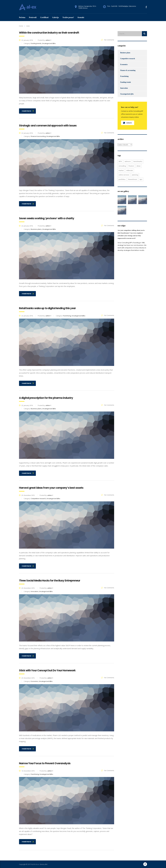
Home (21, 26)
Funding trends (126, 82)
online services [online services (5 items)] (124, 175)
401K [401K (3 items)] (120, 161)
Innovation (124, 88)
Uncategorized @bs (127, 94)
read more (28, 111)
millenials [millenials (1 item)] (130, 170)
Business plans (125, 53)
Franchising (124, 76)
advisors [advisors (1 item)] (128, 161)
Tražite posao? (68, 17)
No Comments (108, 40)
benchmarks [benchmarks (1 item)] (138, 161)
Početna (22, 17)
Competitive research (128, 59)
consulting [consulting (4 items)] (122, 166)
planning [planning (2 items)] (135, 175)
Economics (124, 64)
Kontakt (81, 17)
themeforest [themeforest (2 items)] (133, 179)
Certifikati (44, 17)
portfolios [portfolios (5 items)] (122, 179)
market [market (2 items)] (121, 170)
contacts (127, 123)
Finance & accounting (128, 70)
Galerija (56, 17)
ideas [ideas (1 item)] (139, 166)
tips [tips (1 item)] (141, 179)
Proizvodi (33, 17)
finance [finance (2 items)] (131, 166)
